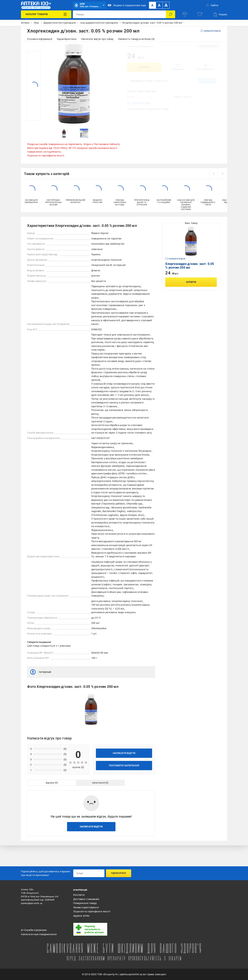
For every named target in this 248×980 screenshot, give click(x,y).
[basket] (220, 14)
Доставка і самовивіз (86, 899)
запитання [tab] (98, 783)
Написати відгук (124, 753)
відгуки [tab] (50, 783)
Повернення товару (85, 903)
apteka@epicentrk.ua (32, 903)
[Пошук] (170, 14)
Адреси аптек (81, 916)
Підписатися (118, 873)
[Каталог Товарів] (46, 14)
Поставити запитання (124, 765)
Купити (144, 67)
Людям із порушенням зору (127, 5)
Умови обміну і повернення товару (148, 109)
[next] (223, 174)
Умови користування (86, 907)
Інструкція (41, 672)
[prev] (214, 174)
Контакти (79, 895)
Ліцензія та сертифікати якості (46, 156)
